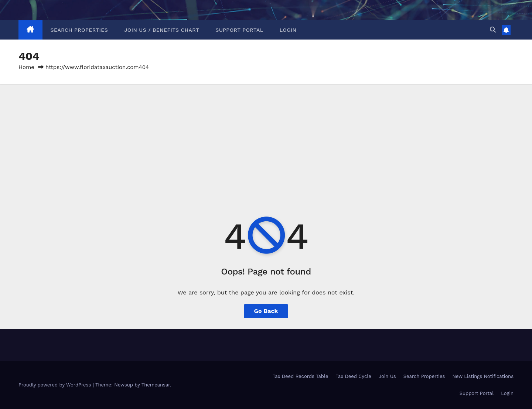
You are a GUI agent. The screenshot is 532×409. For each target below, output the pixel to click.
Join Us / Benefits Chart (162, 30)
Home (26, 67)
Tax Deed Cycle (353, 376)
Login (288, 30)
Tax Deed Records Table (301, 376)
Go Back (266, 311)
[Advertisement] (266, 139)
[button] (493, 30)
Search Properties (79, 30)
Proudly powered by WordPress (56, 385)
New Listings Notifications (483, 376)
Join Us (387, 376)
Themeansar (156, 385)
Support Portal (239, 30)
